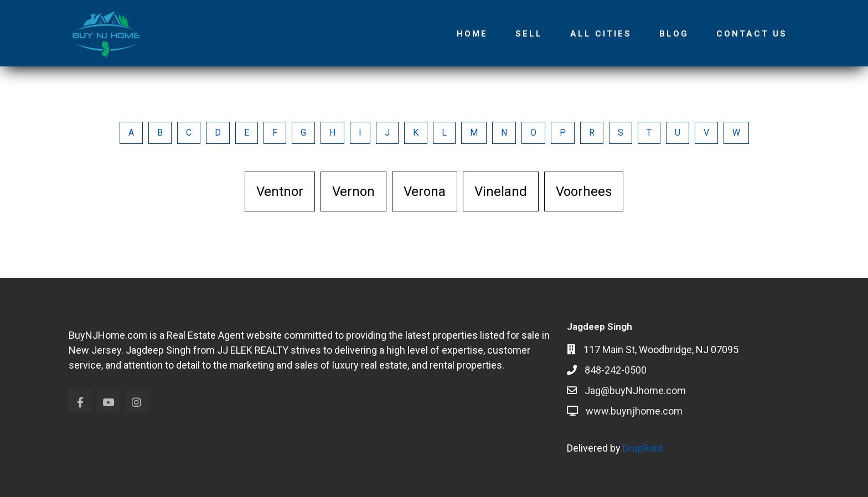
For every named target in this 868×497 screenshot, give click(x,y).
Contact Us (752, 34)
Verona (425, 191)
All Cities (601, 34)
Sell (529, 34)
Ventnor (280, 191)
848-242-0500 (616, 370)
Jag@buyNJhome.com (635, 390)
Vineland (501, 191)
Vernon (353, 191)
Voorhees (584, 191)
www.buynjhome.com (634, 411)
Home (472, 34)
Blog (674, 34)
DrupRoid (643, 448)
